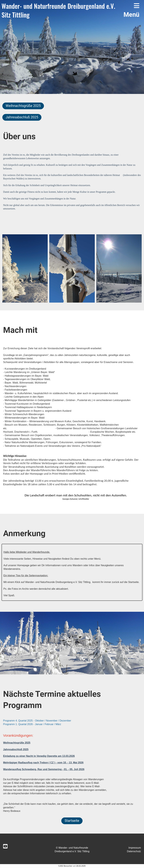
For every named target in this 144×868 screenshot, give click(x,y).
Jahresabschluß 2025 (22, 117)
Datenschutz (134, 851)
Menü (131, 10)
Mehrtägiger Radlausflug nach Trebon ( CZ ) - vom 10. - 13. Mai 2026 (43, 763)
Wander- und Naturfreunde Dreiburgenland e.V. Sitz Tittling (58, 10)
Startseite (72, 821)
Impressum (135, 848)
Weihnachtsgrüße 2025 (23, 106)
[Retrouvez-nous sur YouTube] (5, 846)
